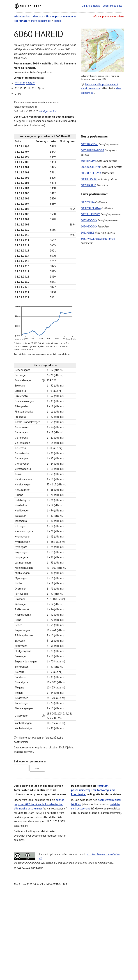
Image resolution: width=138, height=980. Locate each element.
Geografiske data (112, 6)
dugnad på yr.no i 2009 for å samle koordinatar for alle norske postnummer (39, 804)
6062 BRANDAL (89, 144)
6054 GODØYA (89, 226)
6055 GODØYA (89, 220)
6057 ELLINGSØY (90, 214)
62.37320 (20, 83)
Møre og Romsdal (41, 21)
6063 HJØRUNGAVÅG (92, 150)
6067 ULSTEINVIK (91, 173)
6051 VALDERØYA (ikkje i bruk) (98, 239)
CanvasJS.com (70, 340)
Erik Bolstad (31, 6)
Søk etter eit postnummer (30, 761)
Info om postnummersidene (108, 16)
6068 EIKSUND (89, 179)
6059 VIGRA (88, 202)
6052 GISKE (88, 233)
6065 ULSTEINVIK (91, 167)
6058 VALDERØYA (91, 208)
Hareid (58, 21)
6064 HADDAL (89, 161)
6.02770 (31, 83)
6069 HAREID (88, 185)
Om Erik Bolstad (91, 6)
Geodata (38, 16)
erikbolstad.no (22, 16)
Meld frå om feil (48, 111)
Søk (37, 768)
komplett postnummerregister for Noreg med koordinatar (93, 790)
